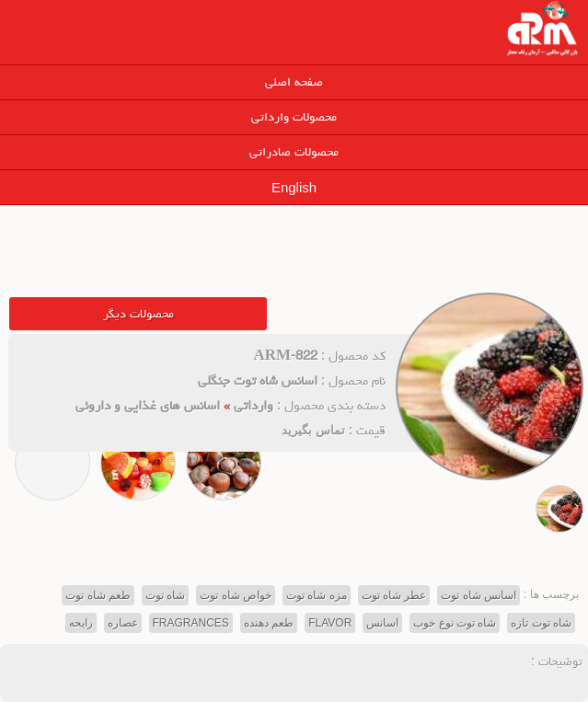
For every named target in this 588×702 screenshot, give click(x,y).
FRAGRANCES (191, 623)
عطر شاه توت (394, 595)
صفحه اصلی (294, 82)
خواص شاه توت (236, 595)
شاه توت (165, 595)
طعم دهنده (269, 623)
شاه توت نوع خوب (455, 623)
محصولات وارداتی (294, 117)
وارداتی (254, 405)
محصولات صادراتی (294, 152)
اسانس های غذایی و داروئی (148, 405)
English (294, 187)
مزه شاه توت (317, 595)
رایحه (81, 623)
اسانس (382, 623)
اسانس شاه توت (478, 595)
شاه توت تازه (541, 623)
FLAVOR (330, 623)
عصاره (123, 623)
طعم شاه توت (98, 595)
